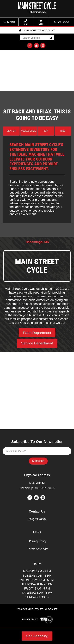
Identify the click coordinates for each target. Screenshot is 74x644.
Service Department (37, 343)
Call (26, 22)
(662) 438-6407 (37, 519)
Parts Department (37, 333)
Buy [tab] (46, 131)
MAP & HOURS (61, 22)
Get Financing (37, 636)
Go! (51, 38)
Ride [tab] (63, 131)
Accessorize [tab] (28, 131)
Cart (41, 22)
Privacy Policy (38, 541)
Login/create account (37, 30)
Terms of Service (38, 549)
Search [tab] (11, 131)
